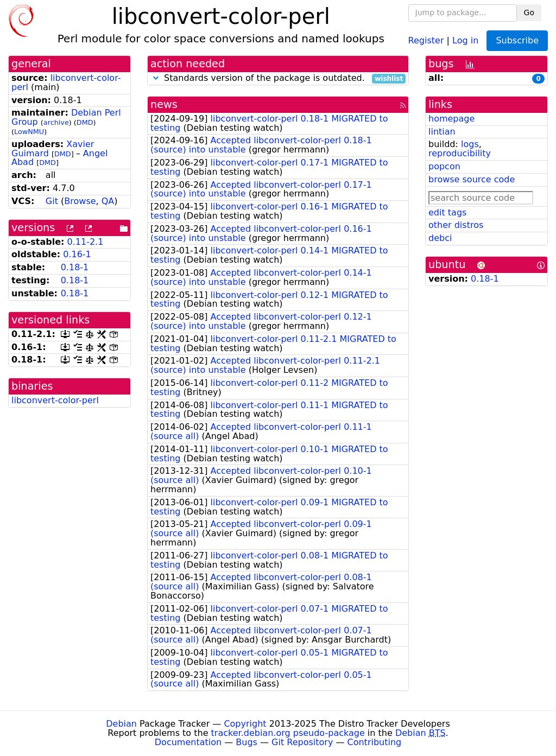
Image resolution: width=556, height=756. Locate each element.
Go (529, 12)
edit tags (447, 212)
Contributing (375, 742)
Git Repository (302, 742)
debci (440, 238)
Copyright (245, 724)
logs (470, 144)
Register (426, 40)
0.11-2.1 (86, 242)
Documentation (188, 742)
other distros (456, 225)
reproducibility (460, 153)
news (164, 104)
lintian (442, 132)
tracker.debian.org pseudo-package (288, 733)
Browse (80, 201)
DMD (85, 122)
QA (108, 201)
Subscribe (517, 40)
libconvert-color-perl (66, 82)
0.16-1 (77, 254)
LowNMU (29, 132)
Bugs (247, 742)
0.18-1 (75, 267)
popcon (444, 166)
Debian (121, 724)
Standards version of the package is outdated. (278, 78)
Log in (465, 40)
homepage (451, 119)
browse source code (472, 179)
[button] (156, 78)
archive (56, 122)
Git (52, 201)
